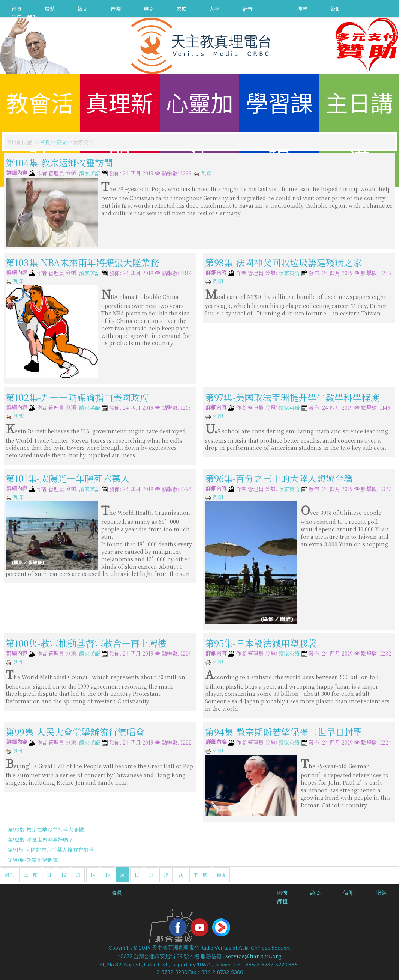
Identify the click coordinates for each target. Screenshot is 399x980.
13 (78, 875)
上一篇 (30, 875)
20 (181, 875)
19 (166, 875)
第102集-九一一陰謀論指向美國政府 (77, 397)
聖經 (381, 893)
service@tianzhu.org (253, 956)
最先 (9, 875)
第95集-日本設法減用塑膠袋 (261, 643)
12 (64, 875)
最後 (221, 875)
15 (107, 875)
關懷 (282, 893)
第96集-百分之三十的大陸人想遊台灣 (279, 478)
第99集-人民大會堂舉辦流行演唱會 (75, 732)
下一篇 (200, 875)
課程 (282, 901)
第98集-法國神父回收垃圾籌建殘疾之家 (283, 262)
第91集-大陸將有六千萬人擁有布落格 (51, 850)
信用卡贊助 (24, 17)
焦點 (49, 9)
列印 (203, 173)
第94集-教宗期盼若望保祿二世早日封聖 (284, 732)
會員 (117, 893)
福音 (247, 9)
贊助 (336, 9)
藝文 (82, 9)
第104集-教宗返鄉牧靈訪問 (59, 162)
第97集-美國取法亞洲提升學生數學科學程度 (292, 397)
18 (151, 875)
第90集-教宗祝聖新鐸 (33, 860)
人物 (214, 9)
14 (93, 875)
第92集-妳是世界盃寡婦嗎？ (41, 840)
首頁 (16, 9)
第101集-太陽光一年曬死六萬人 (68, 478)
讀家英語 (90, 173)
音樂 (115, 9)
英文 (148, 9)
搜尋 (303, 9)
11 (49, 875)
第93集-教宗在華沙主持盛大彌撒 (46, 829)
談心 (315, 893)
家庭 (181, 9)
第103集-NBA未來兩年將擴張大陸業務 (82, 262)
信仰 (348, 893)
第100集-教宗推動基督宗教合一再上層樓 (86, 643)
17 (137, 875)
